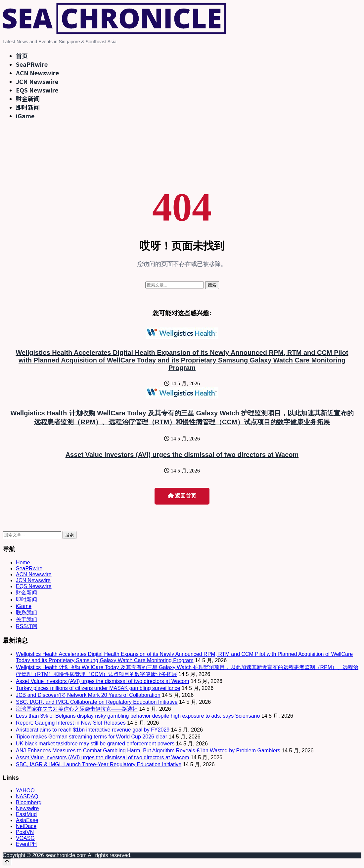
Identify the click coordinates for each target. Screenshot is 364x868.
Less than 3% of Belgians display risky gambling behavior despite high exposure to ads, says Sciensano (138, 716)
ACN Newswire (37, 73)
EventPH (26, 844)
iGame (25, 116)
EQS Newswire (37, 90)
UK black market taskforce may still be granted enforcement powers (95, 744)
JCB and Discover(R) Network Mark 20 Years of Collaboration (88, 695)
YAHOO (25, 791)
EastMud (26, 814)
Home (23, 563)
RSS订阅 (27, 626)
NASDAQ (27, 796)
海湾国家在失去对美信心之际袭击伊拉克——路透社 (77, 709)
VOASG (25, 838)
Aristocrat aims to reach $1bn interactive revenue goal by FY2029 (93, 730)
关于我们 (26, 619)
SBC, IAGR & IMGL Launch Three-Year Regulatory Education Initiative (99, 764)
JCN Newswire (37, 81)
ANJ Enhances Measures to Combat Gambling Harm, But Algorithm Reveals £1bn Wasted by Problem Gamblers (148, 751)
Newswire (27, 808)
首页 (22, 56)
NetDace (26, 826)
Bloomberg (29, 802)
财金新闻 (28, 98)
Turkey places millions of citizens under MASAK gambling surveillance (98, 688)
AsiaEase (27, 820)
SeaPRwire (32, 64)
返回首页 (182, 496)
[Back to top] (7, 862)
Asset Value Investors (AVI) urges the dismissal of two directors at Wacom (182, 455)
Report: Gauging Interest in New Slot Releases (71, 723)
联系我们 (26, 612)
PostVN (25, 832)
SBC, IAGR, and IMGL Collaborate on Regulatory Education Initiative (97, 702)
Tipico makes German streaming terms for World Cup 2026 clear (91, 737)
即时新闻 (28, 107)
